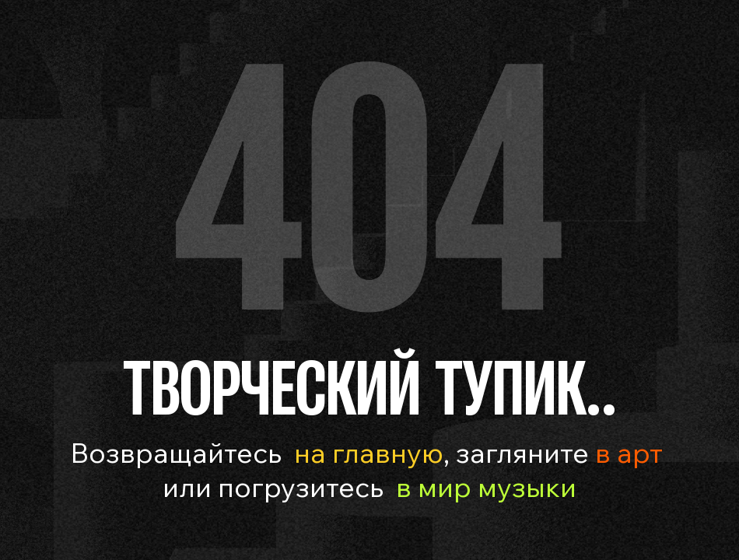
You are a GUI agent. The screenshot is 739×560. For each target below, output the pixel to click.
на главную (369, 452)
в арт (626, 452)
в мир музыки (486, 486)
